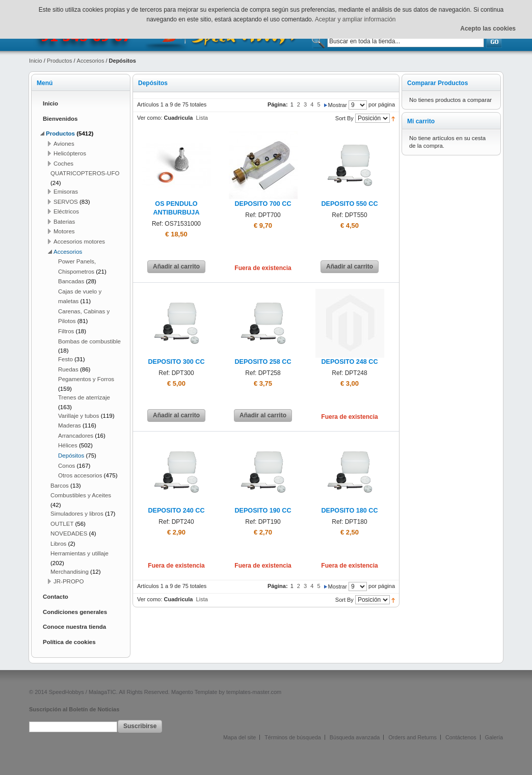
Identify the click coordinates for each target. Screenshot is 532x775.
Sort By (344, 118)
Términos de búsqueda (292, 737)
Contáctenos (461, 737)
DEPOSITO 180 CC (349, 511)
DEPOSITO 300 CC (176, 362)
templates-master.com (254, 692)
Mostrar (338, 105)
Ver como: (150, 118)
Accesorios (91, 61)
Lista (202, 118)
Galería (494, 737)
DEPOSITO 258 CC (263, 362)
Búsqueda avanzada (355, 737)
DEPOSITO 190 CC (263, 511)
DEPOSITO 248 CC (349, 362)
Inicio (36, 61)
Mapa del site (240, 737)
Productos (60, 61)
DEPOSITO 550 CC (349, 204)
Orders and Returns (413, 737)
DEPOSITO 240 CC (176, 511)
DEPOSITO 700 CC (263, 204)
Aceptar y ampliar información (355, 19)
